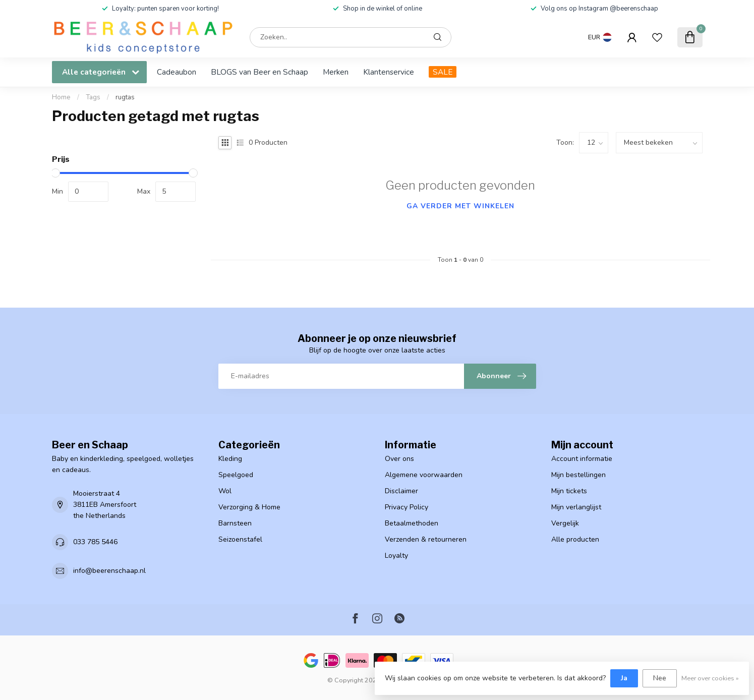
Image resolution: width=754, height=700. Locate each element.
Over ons (399, 459)
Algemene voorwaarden (424, 475)
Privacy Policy (407, 507)
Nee (660, 678)
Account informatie (582, 459)
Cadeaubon (177, 72)
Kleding (230, 459)
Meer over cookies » (710, 678)
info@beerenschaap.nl (109, 571)
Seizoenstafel (240, 539)
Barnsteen (235, 523)
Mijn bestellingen (578, 475)
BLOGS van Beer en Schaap (259, 72)
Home (61, 97)
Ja (624, 678)
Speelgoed (236, 475)
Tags (93, 97)
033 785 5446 (95, 542)
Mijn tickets (569, 491)
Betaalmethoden (412, 523)
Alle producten (575, 539)
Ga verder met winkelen (460, 206)
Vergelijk (565, 523)
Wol (225, 491)
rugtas (125, 97)
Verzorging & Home (249, 507)
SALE (443, 72)
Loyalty (396, 556)
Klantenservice (389, 72)
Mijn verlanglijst (576, 507)
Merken (336, 72)
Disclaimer (401, 491)
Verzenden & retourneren (426, 539)
